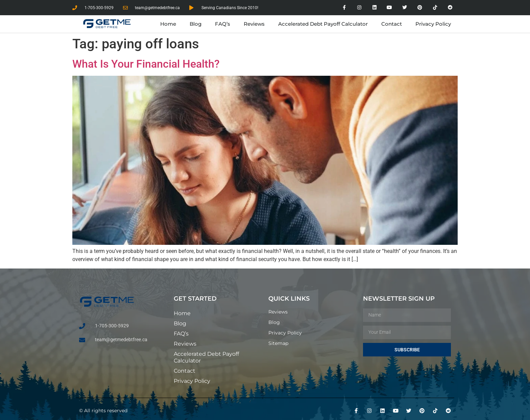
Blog (196, 24)
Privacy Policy (433, 24)
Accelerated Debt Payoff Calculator (323, 24)
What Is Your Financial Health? (146, 64)
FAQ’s (223, 24)
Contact (392, 24)
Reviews (254, 24)
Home (168, 24)
